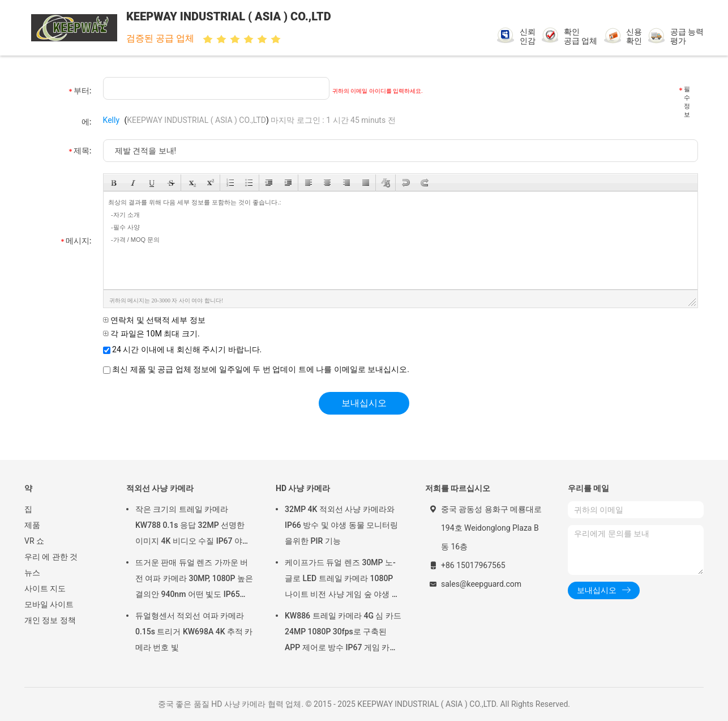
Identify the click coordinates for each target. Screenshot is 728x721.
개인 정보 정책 (50, 620)
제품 (32, 525)
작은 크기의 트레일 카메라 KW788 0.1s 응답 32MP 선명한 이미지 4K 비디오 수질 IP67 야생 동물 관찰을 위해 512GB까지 (193, 527)
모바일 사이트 (49, 604)
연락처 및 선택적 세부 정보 (154, 320)
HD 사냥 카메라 (303, 488)
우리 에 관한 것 (51, 557)
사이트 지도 (45, 588)
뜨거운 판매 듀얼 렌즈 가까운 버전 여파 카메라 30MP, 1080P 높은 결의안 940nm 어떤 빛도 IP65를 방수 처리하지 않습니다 (194, 580)
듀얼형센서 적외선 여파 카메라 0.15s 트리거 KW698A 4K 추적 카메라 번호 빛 (194, 632)
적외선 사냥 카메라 (160, 488)
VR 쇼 (34, 541)
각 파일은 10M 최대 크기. (151, 334)
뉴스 (32, 573)
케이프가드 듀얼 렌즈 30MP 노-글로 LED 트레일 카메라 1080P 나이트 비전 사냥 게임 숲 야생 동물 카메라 (342, 580)
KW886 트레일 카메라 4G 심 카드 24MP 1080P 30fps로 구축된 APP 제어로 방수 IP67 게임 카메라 (343, 633)
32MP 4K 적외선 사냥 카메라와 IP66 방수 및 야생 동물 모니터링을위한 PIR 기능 (341, 525)
